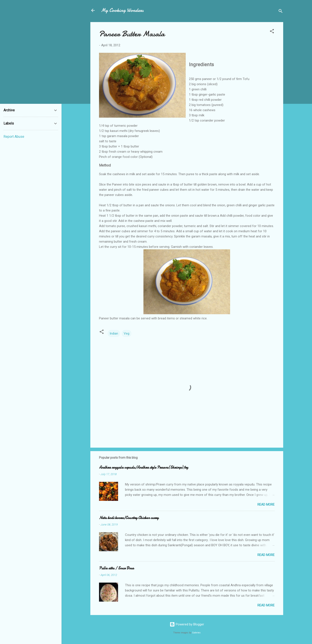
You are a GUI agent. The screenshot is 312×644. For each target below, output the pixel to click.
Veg (127, 333)
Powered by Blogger (187, 624)
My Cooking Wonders (122, 10)
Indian (114, 333)
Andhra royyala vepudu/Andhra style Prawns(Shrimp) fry (144, 467)
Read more (266, 505)
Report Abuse (14, 137)
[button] (272, 32)
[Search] (281, 12)
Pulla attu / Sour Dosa (116, 568)
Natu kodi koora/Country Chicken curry (129, 518)
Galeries (196, 633)
